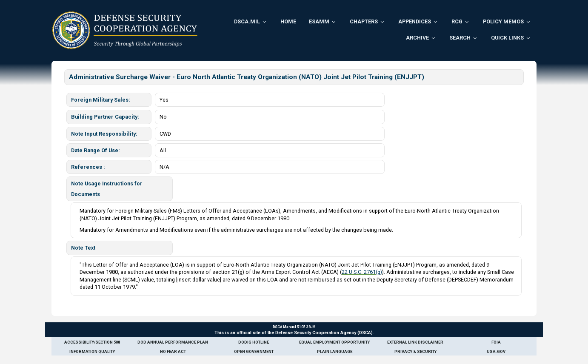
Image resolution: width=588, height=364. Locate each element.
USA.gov (496, 351)
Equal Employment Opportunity (334, 342)
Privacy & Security (415, 351)
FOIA (496, 342)
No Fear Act (173, 351)
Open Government (254, 351)
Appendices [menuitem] (415, 21)
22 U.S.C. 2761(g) (362, 272)
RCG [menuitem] (457, 21)
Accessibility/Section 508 (92, 342)
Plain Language (335, 351)
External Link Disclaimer (415, 342)
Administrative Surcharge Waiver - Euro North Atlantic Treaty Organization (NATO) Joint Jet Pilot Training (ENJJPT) (247, 77)
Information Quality (92, 351)
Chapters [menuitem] (364, 21)
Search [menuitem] (460, 38)
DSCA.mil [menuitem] (247, 21)
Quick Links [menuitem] (507, 38)
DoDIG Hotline (254, 342)
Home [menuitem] (288, 21)
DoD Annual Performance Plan (173, 342)
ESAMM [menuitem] (319, 21)
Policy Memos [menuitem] (503, 21)
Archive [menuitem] (417, 38)
